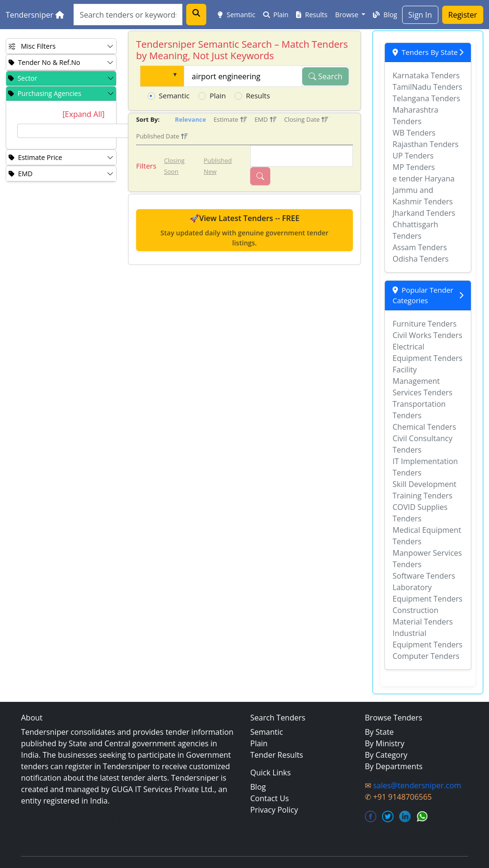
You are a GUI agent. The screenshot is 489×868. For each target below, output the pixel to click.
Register (463, 15)
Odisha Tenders (420, 259)
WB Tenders (414, 133)
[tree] (85, 132)
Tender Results (277, 755)
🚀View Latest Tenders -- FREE (244, 230)
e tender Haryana (424, 179)
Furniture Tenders (425, 324)
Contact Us (270, 798)
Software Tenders (424, 576)
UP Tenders (413, 156)
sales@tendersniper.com (417, 785)
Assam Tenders (420, 247)
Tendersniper (35, 15)
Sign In (420, 15)
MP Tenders (414, 167)
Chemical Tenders (424, 427)
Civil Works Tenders (427, 335)
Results (312, 15)
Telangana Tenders (426, 98)
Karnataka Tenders (426, 75)
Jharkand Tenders (424, 213)
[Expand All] (84, 114)
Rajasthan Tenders (425, 144)
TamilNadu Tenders (427, 87)
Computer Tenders (426, 656)
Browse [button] (348, 15)
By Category (386, 755)
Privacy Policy (274, 810)
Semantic (237, 15)
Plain (276, 15)
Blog (385, 15)
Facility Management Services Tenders (422, 381)
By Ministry (385, 743)
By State (379, 732)
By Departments (394, 766)
